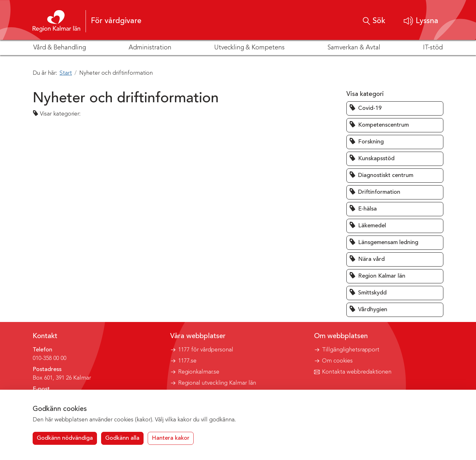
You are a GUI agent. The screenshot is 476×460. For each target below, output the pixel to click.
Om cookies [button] (337, 361)
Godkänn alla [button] (122, 438)
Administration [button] (150, 48)
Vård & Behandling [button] (60, 48)
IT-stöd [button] (433, 48)
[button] (421, 21)
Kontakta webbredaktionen (357, 372)
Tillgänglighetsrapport (351, 350)
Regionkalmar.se (199, 372)
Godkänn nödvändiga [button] (65, 438)
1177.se (187, 361)
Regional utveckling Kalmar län (217, 383)
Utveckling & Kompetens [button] (249, 48)
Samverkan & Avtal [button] (354, 48)
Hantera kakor (171, 438)
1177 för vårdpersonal (206, 350)
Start (66, 73)
